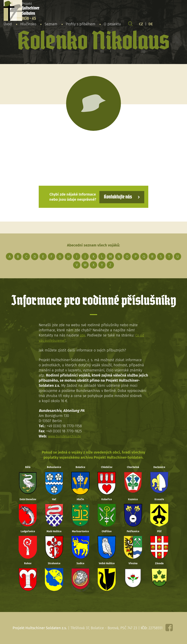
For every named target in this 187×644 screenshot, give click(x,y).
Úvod (8, 25)
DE (151, 25)
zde (83, 335)
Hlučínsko (28, 25)
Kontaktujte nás (116, 197)
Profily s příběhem (81, 25)
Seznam (51, 25)
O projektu (112, 25)
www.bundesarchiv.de (66, 436)
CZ (141, 25)
